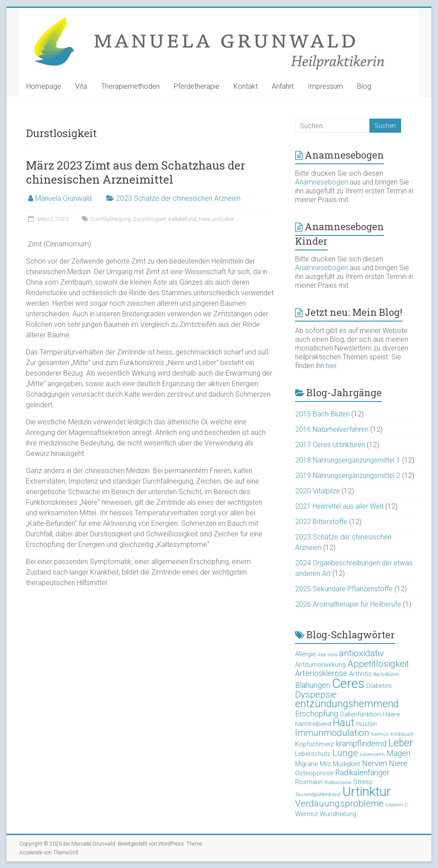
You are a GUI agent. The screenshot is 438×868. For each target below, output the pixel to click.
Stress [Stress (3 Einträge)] (363, 782)
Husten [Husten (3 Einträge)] (367, 724)
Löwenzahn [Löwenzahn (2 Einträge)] (372, 754)
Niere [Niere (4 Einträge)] (398, 763)
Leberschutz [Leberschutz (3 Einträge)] (313, 754)
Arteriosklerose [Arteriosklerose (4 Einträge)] (321, 673)
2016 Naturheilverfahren (332, 429)
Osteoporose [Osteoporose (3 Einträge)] (314, 773)
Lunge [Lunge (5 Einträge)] (345, 753)
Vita (81, 86)
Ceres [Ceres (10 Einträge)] (348, 684)
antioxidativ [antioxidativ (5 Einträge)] (361, 653)
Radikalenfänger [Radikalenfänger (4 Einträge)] (362, 772)
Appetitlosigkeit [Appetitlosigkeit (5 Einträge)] (378, 664)
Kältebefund (182, 219)
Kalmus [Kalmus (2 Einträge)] (380, 734)
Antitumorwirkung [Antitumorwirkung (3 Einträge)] (320, 665)
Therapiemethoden (130, 86)
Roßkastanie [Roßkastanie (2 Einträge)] (338, 783)
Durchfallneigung (111, 219)
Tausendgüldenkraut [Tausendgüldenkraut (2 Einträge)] (318, 794)
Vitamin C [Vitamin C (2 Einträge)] (396, 805)
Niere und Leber (216, 219)
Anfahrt (283, 86)
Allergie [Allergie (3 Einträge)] (305, 654)
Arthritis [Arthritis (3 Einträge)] (360, 674)
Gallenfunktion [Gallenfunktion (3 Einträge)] (360, 714)
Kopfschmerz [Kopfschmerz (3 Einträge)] (315, 744)
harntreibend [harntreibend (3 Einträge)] (313, 724)
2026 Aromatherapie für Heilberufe (348, 604)
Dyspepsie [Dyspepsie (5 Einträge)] (316, 694)
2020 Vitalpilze (318, 491)
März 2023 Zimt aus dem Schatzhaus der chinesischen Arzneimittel (136, 172)
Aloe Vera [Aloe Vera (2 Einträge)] (327, 655)
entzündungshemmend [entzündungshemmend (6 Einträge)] (347, 704)
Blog (364, 86)
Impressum (325, 86)
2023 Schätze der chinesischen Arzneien (178, 198)
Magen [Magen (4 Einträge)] (398, 753)
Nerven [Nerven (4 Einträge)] (374, 763)
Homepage (44, 86)
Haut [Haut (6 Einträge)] (344, 723)
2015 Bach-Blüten (322, 414)
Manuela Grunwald (63, 198)
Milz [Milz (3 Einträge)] (325, 764)
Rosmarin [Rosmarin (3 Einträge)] (309, 782)
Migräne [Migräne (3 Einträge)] (307, 764)
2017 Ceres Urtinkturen (330, 445)
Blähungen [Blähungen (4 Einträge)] (313, 685)
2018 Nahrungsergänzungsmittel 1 (348, 460)
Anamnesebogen (321, 182)
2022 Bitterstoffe (321, 522)
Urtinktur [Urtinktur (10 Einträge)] (367, 792)
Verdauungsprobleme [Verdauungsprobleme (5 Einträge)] (339, 803)
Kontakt (246, 86)
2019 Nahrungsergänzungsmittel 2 (348, 476)
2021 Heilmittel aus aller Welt (339, 506)
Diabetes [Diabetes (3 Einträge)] (379, 686)
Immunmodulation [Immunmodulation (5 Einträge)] (332, 733)
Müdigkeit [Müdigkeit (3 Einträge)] (347, 764)
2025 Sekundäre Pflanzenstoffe (344, 589)
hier (331, 366)
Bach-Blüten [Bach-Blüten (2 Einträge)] (386, 675)
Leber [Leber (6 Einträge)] (401, 743)
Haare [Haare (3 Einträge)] (391, 714)
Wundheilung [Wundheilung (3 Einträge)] (338, 814)
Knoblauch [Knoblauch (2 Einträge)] (402, 734)
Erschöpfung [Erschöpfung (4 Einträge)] (317, 714)
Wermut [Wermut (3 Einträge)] (307, 814)
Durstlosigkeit (150, 219)
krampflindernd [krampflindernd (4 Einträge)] (361, 743)
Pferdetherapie (197, 86)
